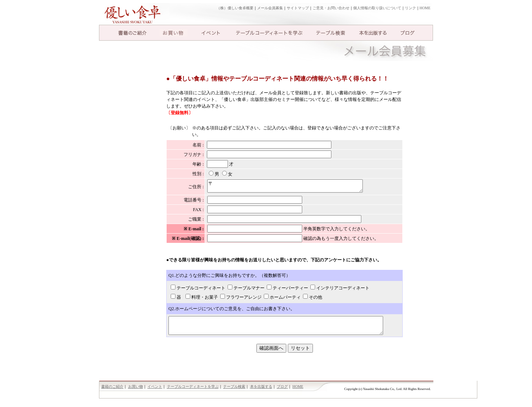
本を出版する (373, 33)
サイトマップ (298, 8)
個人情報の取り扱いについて (377, 8)
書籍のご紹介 (132, 33)
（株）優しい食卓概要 (235, 8)
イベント (210, 33)
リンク (410, 8)
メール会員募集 (270, 8)
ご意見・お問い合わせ (331, 8)
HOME (425, 8)
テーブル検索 (331, 33)
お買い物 (173, 33)
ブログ (407, 33)
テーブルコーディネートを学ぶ (269, 33)
